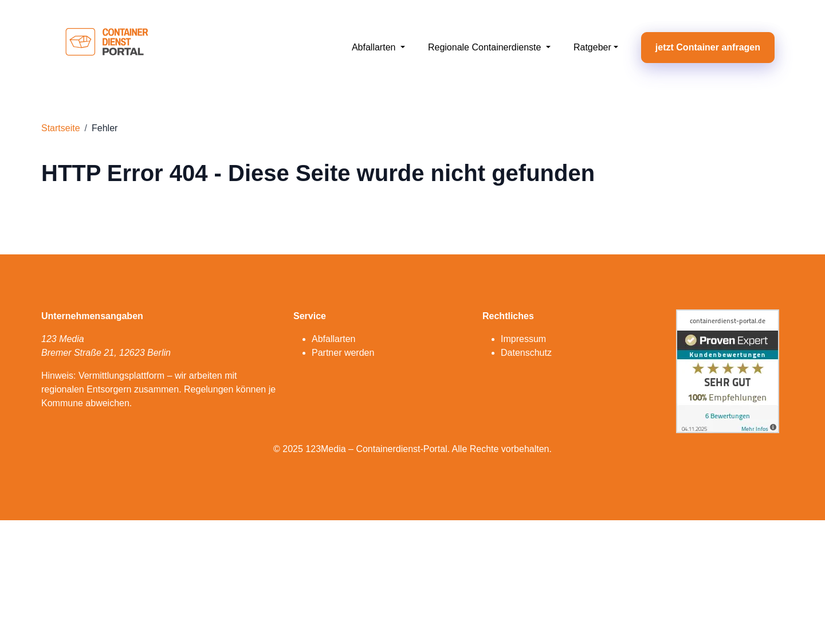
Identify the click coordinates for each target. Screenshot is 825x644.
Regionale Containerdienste (486, 47)
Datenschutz (526, 353)
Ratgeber (592, 47)
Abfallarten (375, 47)
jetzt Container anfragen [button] (708, 47)
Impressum (523, 339)
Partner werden (343, 353)
